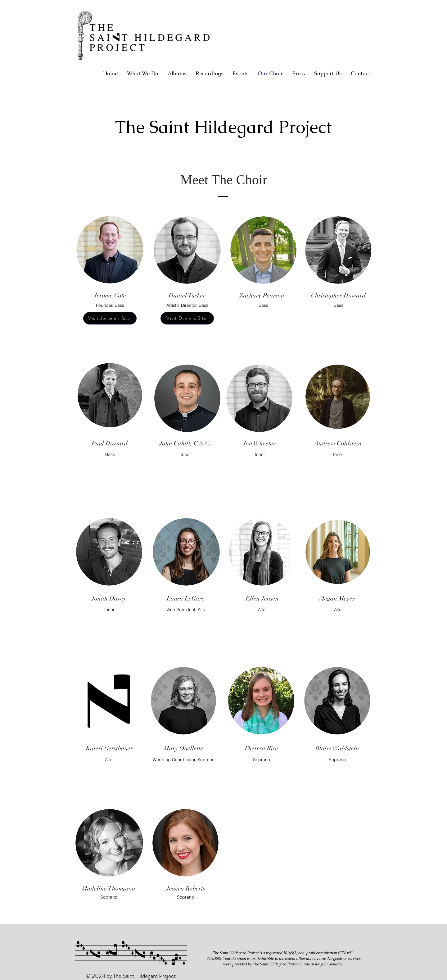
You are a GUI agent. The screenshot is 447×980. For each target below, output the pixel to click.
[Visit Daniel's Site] (187, 318)
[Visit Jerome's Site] (110, 318)
